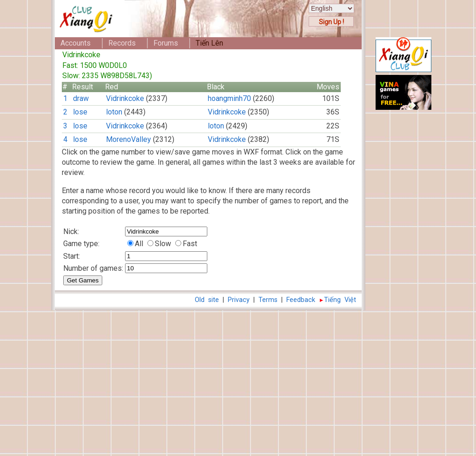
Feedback (301, 300)
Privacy (239, 300)
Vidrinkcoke (125, 98)
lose (80, 112)
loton (114, 112)
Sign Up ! (331, 22)
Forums (166, 43)
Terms (268, 300)
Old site (207, 300)
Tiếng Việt (340, 300)
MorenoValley (129, 139)
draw (81, 98)
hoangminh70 (229, 98)
